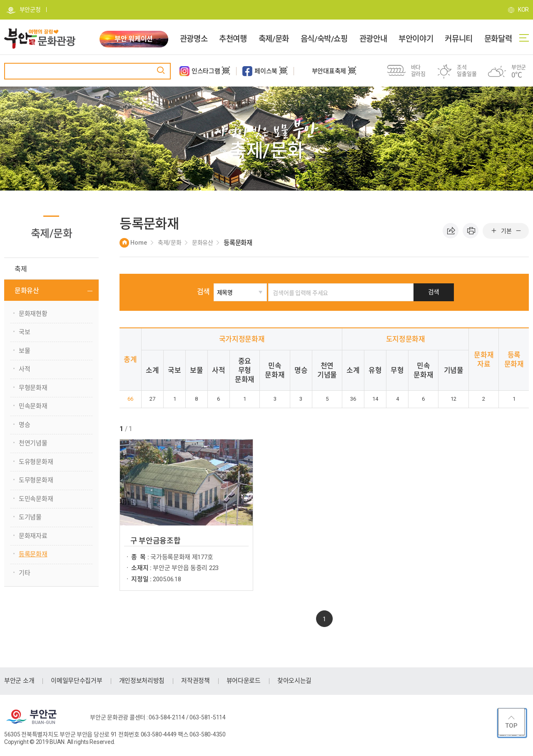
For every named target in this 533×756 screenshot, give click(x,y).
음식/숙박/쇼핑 (324, 39)
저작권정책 (196, 681)
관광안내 (373, 39)
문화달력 (498, 39)
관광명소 (194, 39)
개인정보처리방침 (142, 681)
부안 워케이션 (134, 39)
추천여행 (233, 39)
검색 (207, 292)
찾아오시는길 (294, 681)
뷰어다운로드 (244, 681)
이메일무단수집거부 (76, 681)
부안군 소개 (19, 681)
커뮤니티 (458, 39)
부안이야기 (416, 39)
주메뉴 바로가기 (0, 0)
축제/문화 (274, 39)
